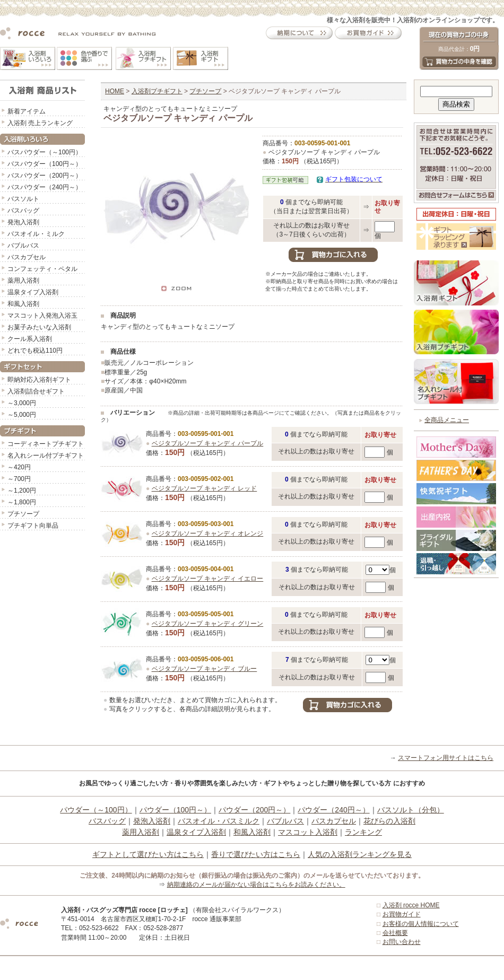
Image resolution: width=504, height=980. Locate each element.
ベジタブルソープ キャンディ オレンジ (208, 533)
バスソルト (23, 199)
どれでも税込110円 (35, 351)
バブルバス (23, 246)
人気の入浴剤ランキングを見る (360, 854)
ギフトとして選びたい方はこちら (148, 854)
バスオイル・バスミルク (219, 821)
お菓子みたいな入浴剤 (39, 327)
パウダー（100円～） (175, 810)
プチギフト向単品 (33, 526)
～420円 (19, 467)
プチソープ (23, 514)
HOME (115, 91)
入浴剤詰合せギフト (36, 391)
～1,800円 (22, 502)
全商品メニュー (447, 420)
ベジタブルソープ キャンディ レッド (205, 488)
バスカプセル (27, 257)
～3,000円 (22, 403)
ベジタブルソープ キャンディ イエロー (208, 579)
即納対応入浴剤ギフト (39, 380)
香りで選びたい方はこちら (256, 854)
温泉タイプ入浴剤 (33, 292)
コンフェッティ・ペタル (42, 269)
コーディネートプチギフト (46, 444)
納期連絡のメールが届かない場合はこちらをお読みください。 (256, 885)
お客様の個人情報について (421, 924)
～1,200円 (22, 491)
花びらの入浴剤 (389, 821)
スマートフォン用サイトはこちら (446, 758)
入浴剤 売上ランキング (40, 123)
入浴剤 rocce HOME (411, 905)
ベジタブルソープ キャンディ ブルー (205, 669)
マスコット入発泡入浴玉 (42, 316)
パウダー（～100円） (96, 810)
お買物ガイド (402, 914)
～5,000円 (22, 415)
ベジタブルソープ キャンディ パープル (208, 443)
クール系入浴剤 (30, 339)
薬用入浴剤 (23, 281)
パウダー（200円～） (254, 810)
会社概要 (395, 933)
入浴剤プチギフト (157, 91)
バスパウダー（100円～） (45, 164)
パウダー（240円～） (333, 810)
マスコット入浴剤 (308, 832)
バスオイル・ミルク (36, 234)
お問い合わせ (402, 942)
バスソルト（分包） (411, 810)
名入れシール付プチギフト (46, 456)
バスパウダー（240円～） (45, 187)
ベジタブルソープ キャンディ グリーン (208, 624)
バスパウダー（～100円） (45, 152)
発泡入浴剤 (23, 222)
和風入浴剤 (23, 304)
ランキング (363, 832)
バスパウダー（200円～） (45, 176)
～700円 (19, 479)
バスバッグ (23, 211)
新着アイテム (27, 111)
